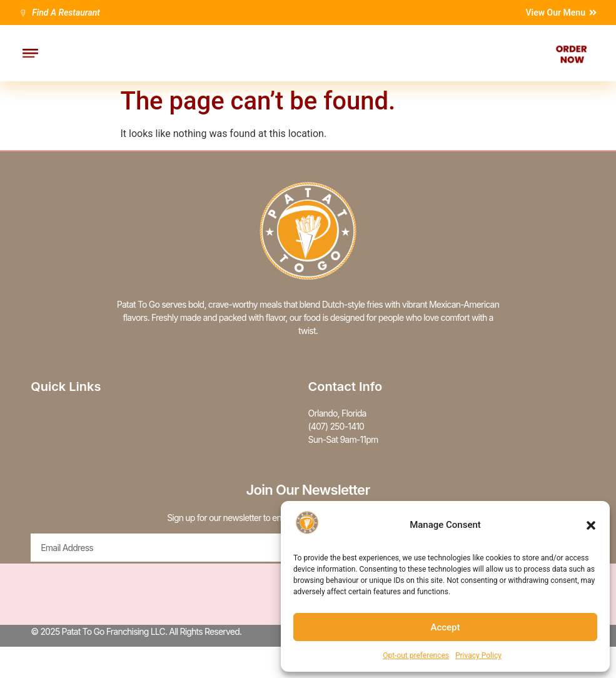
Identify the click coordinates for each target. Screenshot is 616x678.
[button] (591, 525)
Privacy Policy (478, 655)
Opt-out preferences (416, 655)
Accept (445, 627)
